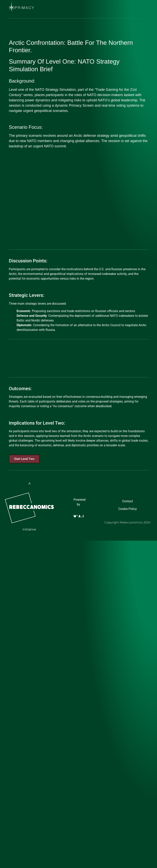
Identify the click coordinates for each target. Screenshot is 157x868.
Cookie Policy (128, 509)
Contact (128, 501)
